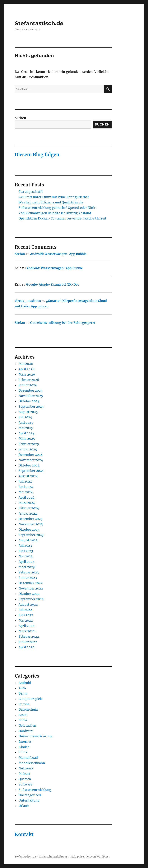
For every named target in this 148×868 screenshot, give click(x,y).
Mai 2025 (26, 428)
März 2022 (27, 631)
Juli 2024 (25, 481)
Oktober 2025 (29, 401)
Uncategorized (30, 795)
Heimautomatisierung (35, 736)
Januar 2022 (28, 642)
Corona (24, 704)
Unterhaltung (29, 800)
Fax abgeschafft (31, 192)
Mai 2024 (26, 492)
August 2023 (28, 540)
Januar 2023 (28, 578)
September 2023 (31, 535)
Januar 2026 (28, 385)
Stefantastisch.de (39, 23)
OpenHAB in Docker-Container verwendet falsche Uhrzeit (62, 218)
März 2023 (27, 567)
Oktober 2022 (29, 594)
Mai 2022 (26, 620)
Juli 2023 (25, 546)
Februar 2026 (29, 380)
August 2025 (28, 412)
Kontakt (24, 834)
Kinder (24, 747)
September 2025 (31, 406)
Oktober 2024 (29, 465)
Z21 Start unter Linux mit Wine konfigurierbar (54, 197)
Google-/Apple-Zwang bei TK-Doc (53, 284)
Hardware (26, 731)
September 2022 (31, 599)
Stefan (20, 254)
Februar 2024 (29, 508)
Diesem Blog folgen (37, 155)
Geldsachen (27, 725)
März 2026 (27, 374)
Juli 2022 (25, 610)
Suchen (20, 118)
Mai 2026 (26, 364)
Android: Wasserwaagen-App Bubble (58, 254)
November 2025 (31, 396)
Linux (23, 752)
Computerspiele (31, 699)
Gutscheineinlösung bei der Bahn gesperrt (63, 323)
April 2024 (26, 497)
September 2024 (31, 471)
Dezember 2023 (30, 519)
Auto (22, 688)
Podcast (25, 774)
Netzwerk (26, 768)
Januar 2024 (28, 513)
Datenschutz (28, 709)
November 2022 (31, 588)
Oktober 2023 (29, 530)
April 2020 (26, 647)
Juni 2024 (26, 487)
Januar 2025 (28, 449)
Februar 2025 (29, 444)
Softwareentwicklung (35, 790)
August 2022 (28, 604)
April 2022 (26, 626)
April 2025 (26, 433)
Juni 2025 (26, 423)
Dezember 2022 (31, 583)
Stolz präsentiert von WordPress (90, 857)
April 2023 (26, 562)
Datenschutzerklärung (53, 857)
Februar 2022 (29, 636)
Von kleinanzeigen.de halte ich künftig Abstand (55, 213)
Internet (25, 742)
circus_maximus (28, 301)
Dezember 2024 (31, 455)
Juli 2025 (25, 417)
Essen (23, 715)
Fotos (23, 720)
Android (25, 683)
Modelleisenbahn (32, 763)
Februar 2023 (29, 572)
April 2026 (27, 369)
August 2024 (28, 476)
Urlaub (24, 806)
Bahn (23, 693)
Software (25, 784)
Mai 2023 (26, 556)
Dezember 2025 (31, 390)
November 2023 (31, 524)
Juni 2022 (26, 615)
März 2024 (27, 503)
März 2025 (27, 439)
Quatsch (25, 779)
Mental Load (28, 758)
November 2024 (31, 460)
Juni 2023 (26, 551)
